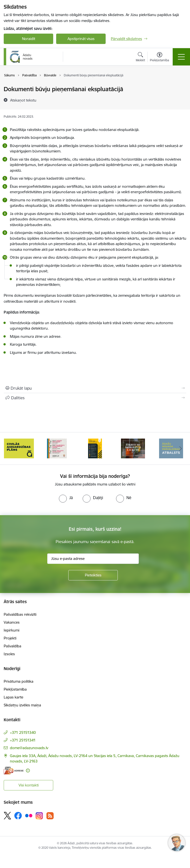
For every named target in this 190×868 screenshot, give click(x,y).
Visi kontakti (29, 785)
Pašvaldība (12, 646)
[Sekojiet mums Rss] (50, 816)
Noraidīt (29, 39)
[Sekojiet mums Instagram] (39, 816)
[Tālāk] (180, 448)
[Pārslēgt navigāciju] (181, 57)
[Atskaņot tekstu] (23, 100)
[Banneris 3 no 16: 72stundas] (95, 448)
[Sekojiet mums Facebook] (18, 816)
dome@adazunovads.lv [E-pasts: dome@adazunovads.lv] (29, 748)
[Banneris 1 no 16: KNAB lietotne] (19, 448)
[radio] (66, 498)
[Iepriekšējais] (10, 448)
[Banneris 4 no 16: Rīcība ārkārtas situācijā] (133, 448)
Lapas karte (13, 697)
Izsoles (9, 654)
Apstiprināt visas (81, 39)
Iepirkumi (12, 630)
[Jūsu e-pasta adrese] (93, 559)
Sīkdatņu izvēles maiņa (22, 705)
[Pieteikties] (93, 575)
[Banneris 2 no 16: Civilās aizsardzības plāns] (57, 448)
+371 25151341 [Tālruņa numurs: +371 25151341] (23, 740)
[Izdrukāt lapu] (95, 388)
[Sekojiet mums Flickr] (29, 815)
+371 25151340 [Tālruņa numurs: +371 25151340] (23, 732)
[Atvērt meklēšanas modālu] (140, 58)
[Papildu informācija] (28, 771)
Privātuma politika (19, 681)
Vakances (12, 622)
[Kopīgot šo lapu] (95, 398)
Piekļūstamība (15, 689)
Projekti (10, 638)
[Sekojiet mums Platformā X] (7, 816)
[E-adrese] (14, 771)
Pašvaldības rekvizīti (20, 614)
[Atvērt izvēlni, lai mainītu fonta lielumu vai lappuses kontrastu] (159, 58)
